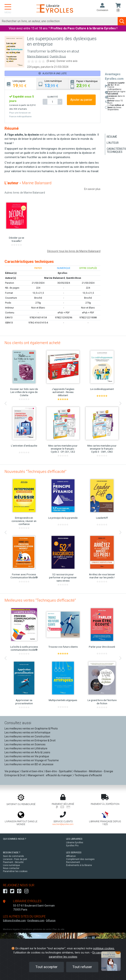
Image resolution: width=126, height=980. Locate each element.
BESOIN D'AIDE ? (12, 853)
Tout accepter (47, 967)
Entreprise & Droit (15, 775)
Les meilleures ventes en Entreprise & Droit (30, 740)
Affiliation (71, 856)
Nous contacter (11, 868)
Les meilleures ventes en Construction (27, 736)
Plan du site (58, 929)
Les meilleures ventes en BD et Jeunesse (29, 764)
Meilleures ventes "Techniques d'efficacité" (40, 600)
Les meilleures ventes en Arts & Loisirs (27, 752)
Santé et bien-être (32, 771)
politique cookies (104, 948)
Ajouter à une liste (53, 73)
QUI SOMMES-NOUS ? (15, 839)
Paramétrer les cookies (15, 871)
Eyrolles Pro (72, 846)
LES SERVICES (74, 853)
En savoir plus (92, 189)
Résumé (112, 137)
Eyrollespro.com (36, 921)
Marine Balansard (38, 57)
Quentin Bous (58, 57)
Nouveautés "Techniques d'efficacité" (35, 472)
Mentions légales (11, 929)
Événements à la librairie (79, 865)
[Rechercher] (59, 21)
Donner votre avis (67, 61)
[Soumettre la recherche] (122, 21)
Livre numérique (11, 865)
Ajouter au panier (81, 100)
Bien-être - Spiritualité (59, 771)
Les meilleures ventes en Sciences (25, 744)
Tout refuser (82, 967)
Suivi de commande (13, 856)
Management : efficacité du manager (50, 775)
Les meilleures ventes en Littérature (26, 748)
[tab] (21, 84)
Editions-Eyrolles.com (14, 921)
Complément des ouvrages (80, 859)
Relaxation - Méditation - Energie (94, 771)
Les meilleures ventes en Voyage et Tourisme (32, 760)
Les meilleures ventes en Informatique (27, 732)
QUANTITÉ (52, 97)
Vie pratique (12, 771)
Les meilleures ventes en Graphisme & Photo (31, 729)
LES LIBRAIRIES (74, 839)
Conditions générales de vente (36, 929)
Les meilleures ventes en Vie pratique (27, 756)
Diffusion (51, 921)
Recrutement (73, 862)
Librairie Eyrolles (75, 843)
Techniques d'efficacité (88, 775)
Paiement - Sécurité (13, 862)
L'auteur (113, 143)
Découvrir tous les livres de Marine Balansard (74, 251)
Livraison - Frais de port (15, 859)
